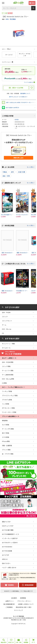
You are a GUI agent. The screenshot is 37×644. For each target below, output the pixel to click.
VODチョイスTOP (8, 526)
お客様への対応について (26, 604)
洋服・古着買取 (7, 446)
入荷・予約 (18, 642)
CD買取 (4, 383)
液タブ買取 (6, 433)
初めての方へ (6, 563)
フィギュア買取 (7, 391)
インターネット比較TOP (10, 538)
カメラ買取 (6, 425)
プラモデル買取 (7, 400)
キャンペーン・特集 (8, 344)
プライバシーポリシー (24, 601)
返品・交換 (6, 176)
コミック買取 (6, 366)
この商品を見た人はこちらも (20, 264)
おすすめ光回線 (7, 551)
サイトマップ (18, 610)
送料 (12, 172)
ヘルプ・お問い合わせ (9, 568)
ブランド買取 (6, 450)
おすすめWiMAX (7, 547)
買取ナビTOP (6, 522)
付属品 (5, 172)
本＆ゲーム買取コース (9, 358)
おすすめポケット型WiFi (10, 543)
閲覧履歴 (26, 642)
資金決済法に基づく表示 (24, 607)
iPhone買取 (6, 441)
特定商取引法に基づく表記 (18, 620)
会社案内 (14, 598)
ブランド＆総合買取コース (11, 416)
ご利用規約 (9, 607)
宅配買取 (11, 585)
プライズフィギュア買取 (10, 396)
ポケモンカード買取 (8, 408)
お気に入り (11, 642)
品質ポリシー (10, 601)
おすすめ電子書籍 (8, 530)
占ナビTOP (6, 555)
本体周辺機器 (20, 225)
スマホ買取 (6, 437)
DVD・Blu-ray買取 (8, 379)
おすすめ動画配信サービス (11, 534)
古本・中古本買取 (8, 362)
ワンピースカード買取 (9, 412)
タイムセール (6, 348)
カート (33, 642)
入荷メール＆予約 (17, 88)
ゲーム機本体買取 (8, 375)
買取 (33, 3)
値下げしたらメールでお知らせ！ (18, 97)
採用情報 (23, 598)
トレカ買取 (6, 404)
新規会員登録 (29, 585)
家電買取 (5, 421)
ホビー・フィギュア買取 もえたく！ (14, 387)
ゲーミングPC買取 (8, 429)
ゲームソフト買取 (8, 371)
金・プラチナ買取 (8, 454)
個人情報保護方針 (9, 604)
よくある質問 (20, 167)
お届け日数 (22, 172)
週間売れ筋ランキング (20, 183)
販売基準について (25, 93)
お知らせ (5, 559)
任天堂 (17, 119)
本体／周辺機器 (11, 19)
